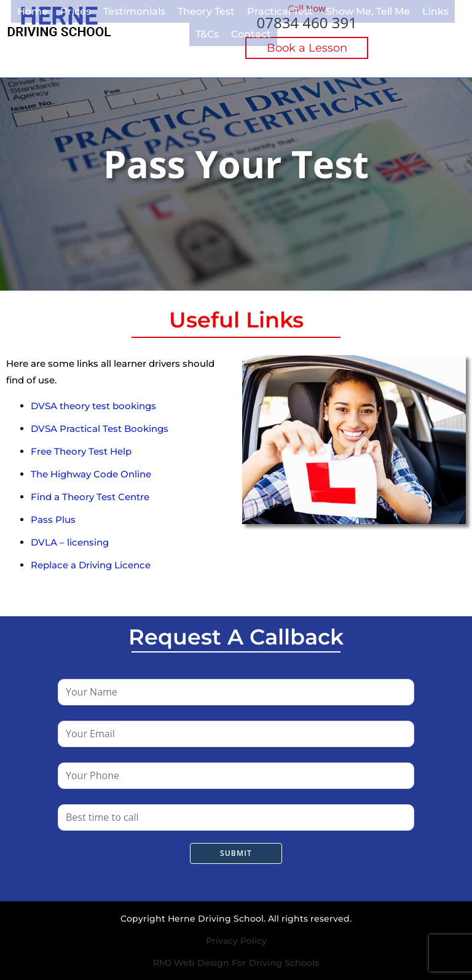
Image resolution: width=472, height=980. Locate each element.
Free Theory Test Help (81, 451)
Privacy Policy (236, 941)
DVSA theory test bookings (93, 406)
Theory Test (191, 10)
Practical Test (261, 10)
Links (407, 10)
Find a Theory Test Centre (90, 497)
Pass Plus (53, 519)
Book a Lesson (307, 48)
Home (25, 10)
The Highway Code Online (91, 474)
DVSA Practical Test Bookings (100, 429)
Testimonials (122, 10)
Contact (233, 30)
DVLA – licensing (70, 542)
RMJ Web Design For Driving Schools (236, 963)
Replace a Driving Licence (91, 565)
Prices (66, 10)
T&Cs (444, 10)
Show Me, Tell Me (344, 10)
